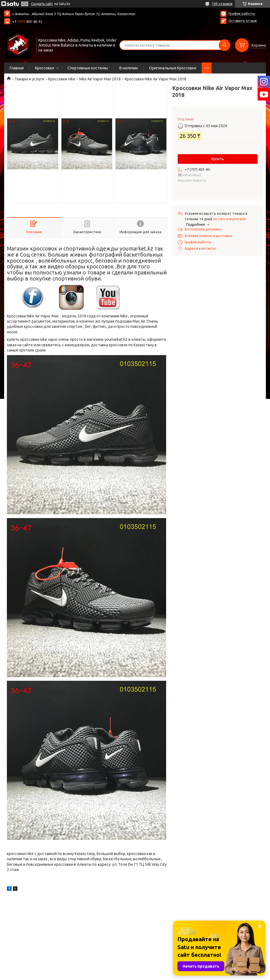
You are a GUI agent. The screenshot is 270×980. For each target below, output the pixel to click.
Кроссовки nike (62, 79)
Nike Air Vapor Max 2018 (100, 79)
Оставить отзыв (243, 21)
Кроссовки (44, 68)
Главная (17, 68)
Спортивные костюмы (88, 68)
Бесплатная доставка (203, 229)
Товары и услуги (29, 79)
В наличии (129, 68)
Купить (218, 159)
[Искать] (225, 45)
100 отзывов (222, 4)
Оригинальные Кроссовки (173, 68)
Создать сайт (42, 4)
